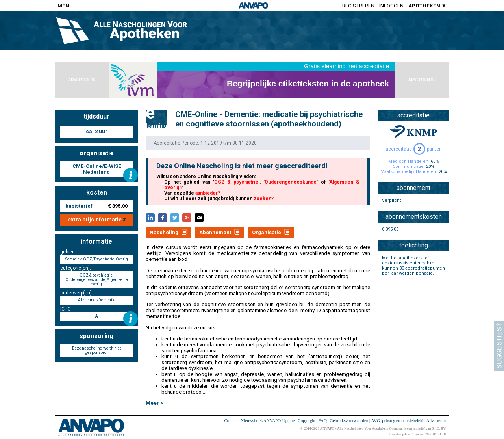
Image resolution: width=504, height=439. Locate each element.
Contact (231, 420)
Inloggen (391, 6)
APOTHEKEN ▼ (427, 6)
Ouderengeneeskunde (291, 182)
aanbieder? (208, 193)
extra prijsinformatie (97, 219)
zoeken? (264, 199)
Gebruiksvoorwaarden (349, 420)
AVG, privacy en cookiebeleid (397, 420)
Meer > (154, 403)
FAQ (323, 420)
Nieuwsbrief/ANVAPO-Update (268, 420)
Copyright (307, 420)
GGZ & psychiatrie (236, 182)
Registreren (358, 6)
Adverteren (436, 420)
